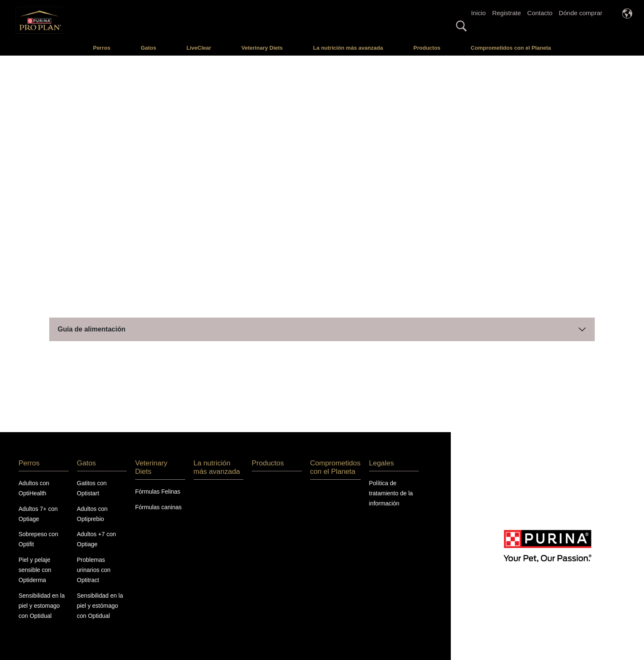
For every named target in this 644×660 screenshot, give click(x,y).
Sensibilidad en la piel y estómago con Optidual (100, 606)
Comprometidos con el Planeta (511, 48)
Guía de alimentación (92, 329)
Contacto (540, 13)
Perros (102, 48)
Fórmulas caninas (158, 507)
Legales (382, 463)
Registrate (506, 13)
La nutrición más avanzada (348, 48)
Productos (427, 48)
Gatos (148, 48)
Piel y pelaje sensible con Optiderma (35, 570)
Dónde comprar (581, 13)
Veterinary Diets (262, 48)
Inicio (478, 13)
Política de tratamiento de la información (391, 493)
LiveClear (199, 48)
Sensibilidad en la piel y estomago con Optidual (42, 606)
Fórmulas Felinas (158, 492)
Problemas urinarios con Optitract (94, 570)
